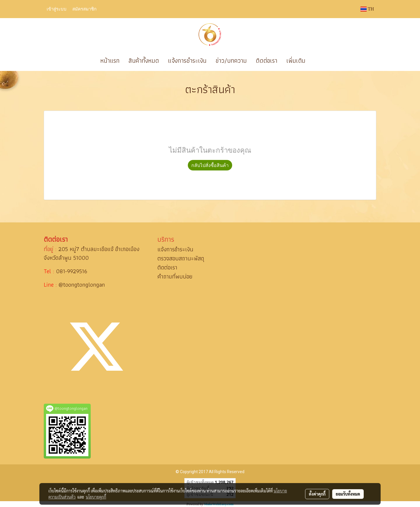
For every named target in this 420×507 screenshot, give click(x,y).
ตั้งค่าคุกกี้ (317, 494)
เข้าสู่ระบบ (57, 9)
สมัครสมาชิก (84, 9)
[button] (318, 61)
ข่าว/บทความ (231, 61)
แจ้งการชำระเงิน (187, 61)
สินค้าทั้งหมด (144, 61)
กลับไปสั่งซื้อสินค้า (210, 165)
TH (367, 9)
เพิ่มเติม (296, 61)
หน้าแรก (110, 61)
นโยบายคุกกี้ (96, 497)
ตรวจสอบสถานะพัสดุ (181, 258)
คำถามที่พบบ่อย (175, 276)
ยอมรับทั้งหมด (348, 494)
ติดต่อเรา (267, 61)
